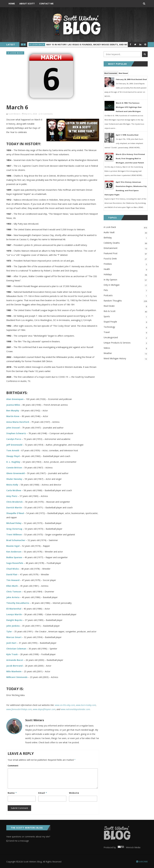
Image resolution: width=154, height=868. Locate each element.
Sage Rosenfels (15, 563)
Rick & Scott (126, 311)
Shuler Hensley (14, 479)
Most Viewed (123, 73)
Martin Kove (13, 416)
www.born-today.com (86, 705)
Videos (126, 348)
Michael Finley (14, 523)
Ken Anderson (14, 552)
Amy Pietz (12, 496)
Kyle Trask (12, 654)
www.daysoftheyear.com (44, 709)
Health (126, 269)
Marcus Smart (14, 637)
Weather (126, 353)
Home (12, 4)
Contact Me (46, 4)
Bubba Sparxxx (14, 557)
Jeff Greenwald (14, 445)
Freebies (126, 264)
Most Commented (111, 73)
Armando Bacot (15, 660)
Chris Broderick (15, 502)
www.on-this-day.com (65, 705)
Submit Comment (19, 808)
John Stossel (13, 428)
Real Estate (126, 306)
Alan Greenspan (15, 399)
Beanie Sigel (13, 546)
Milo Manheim (14, 671)
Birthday (126, 238)
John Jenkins (13, 626)
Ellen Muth (12, 586)
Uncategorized (126, 338)
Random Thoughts (126, 301)
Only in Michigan (126, 285)
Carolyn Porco (14, 439)
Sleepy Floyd (13, 456)
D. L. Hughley (13, 462)
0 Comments (47, 114)
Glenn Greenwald (15, 473)
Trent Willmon (14, 535)
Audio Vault (126, 233)
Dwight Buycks (14, 620)
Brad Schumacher (16, 540)
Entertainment (126, 248)
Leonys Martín (14, 614)
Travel (126, 332)
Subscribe (142, 862)
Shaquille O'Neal (15, 513)
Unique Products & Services (126, 343)
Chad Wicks (13, 569)
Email (43, 793)
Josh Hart (11, 643)
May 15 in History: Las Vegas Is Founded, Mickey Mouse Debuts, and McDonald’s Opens (96, 45)
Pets (126, 290)
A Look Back (37, 45)
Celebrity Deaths (126, 243)
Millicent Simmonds (17, 677)
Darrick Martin (14, 507)
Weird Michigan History (126, 359)
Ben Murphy (13, 411)
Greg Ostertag (14, 529)
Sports (126, 317)
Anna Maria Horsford (18, 422)
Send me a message (18, 841)
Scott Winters (14, 114)
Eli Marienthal (14, 609)
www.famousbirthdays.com (19, 709)
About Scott (27, 4)
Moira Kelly (12, 485)
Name (12, 793)
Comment (13, 766)
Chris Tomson (14, 592)
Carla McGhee (14, 490)
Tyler (9, 631)
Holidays (126, 275)
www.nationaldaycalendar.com (75, 709)
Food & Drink (126, 259)
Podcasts (126, 296)
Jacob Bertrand (14, 666)
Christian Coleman (16, 649)
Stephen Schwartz (16, 433)
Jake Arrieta (13, 597)
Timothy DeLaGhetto (18, 603)
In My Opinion (126, 280)
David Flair (12, 574)
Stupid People (126, 322)
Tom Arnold (13, 450)
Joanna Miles (13, 405)
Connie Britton (14, 468)
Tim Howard (13, 580)
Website (74, 793)
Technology (126, 327)
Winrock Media (128, 847)
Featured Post (126, 254)
